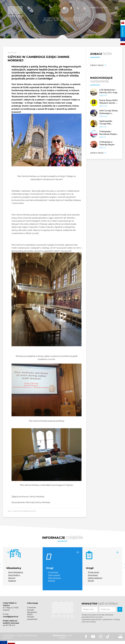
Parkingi (52, 581)
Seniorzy (12, 578)
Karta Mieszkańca (16, 572)
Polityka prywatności (32, 618)
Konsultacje (93, 575)
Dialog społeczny (95, 578)
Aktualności (32, 612)
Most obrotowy (55, 578)
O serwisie (31, 608)
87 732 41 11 (11, 625)
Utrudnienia (53, 572)
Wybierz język (98, 6)
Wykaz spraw (93, 572)
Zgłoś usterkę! (54, 575)
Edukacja (12, 581)
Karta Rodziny (14, 575)
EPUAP (91, 581)
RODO (30, 615)
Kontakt (123, 31)
